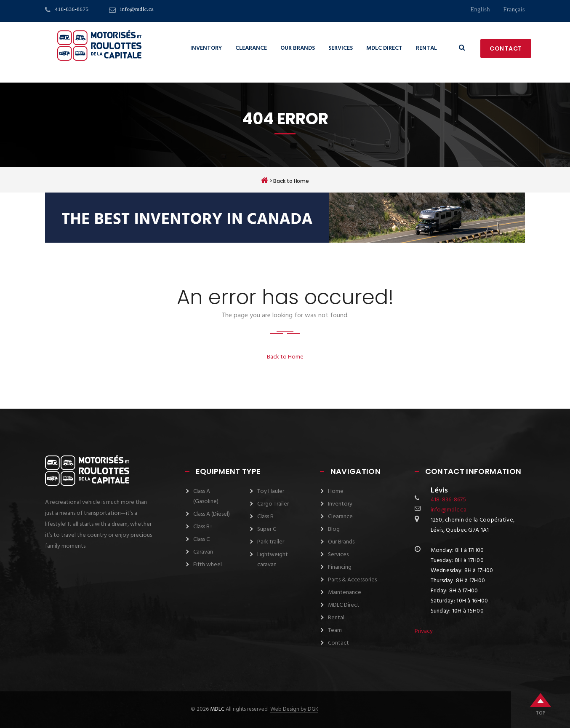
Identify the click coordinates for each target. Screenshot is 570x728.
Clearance (251, 48)
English (480, 9)
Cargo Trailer (273, 504)
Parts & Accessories (352, 580)
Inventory (206, 48)
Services (341, 48)
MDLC (217, 709)
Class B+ (203, 527)
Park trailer (271, 542)
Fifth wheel (208, 565)
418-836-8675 (72, 9)
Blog (334, 529)
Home (336, 491)
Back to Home (285, 357)
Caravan (203, 552)
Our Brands (298, 48)
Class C (201, 539)
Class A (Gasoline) (206, 496)
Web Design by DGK (294, 709)
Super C (267, 529)
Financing (340, 567)
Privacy (424, 631)
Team (335, 630)
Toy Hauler (271, 491)
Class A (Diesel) (212, 514)
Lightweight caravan (273, 560)
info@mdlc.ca (137, 9)
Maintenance (345, 593)
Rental (426, 48)
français (514, 9)
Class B (265, 517)
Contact (506, 48)
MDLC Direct (384, 48)
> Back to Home (285, 180)
